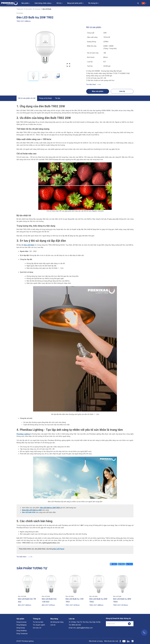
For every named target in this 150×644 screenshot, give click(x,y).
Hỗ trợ (59, 3)
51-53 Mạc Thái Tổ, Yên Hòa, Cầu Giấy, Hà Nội (85, 622)
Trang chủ (20, 9)
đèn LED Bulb (29, 245)
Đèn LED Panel (59, 549)
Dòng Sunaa (21, 628)
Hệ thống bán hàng (57, 622)
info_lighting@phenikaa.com (49, 543)
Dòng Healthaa (22, 631)
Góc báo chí (37, 628)
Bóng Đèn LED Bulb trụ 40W (32, 510)
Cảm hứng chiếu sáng (43, 3)
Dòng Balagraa (22, 625)
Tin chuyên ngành (39, 625)
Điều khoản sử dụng (96, 641)
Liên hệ (122, 91)
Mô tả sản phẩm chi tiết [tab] (27, 98)
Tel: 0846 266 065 (75, 625)
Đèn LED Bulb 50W (29, 512)
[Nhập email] (116, 624)
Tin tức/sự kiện (38, 622)
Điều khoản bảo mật (111, 641)
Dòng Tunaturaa (22, 634)
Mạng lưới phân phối (75, 3)
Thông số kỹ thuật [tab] (45, 98)
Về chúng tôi (93, 3)
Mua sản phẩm (98, 91)
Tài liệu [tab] (58, 98)
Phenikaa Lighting (23, 434)
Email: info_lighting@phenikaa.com (81, 628)
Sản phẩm (25, 3)
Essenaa (37, 9)
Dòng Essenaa (21, 622)
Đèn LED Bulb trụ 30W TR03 (50, 508)
